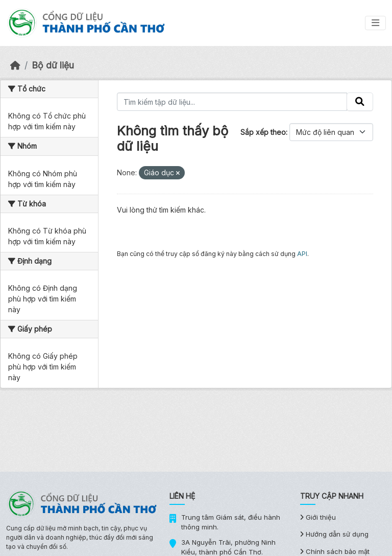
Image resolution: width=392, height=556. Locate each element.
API (302, 254)
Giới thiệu (318, 517)
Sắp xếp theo (263, 132)
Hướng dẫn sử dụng (334, 534)
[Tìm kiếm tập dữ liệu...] (232, 102)
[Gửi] (360, 102)
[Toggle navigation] (375, 23)
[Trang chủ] (15, 65)
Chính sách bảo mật (335, 551)
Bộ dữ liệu (53, 65)
